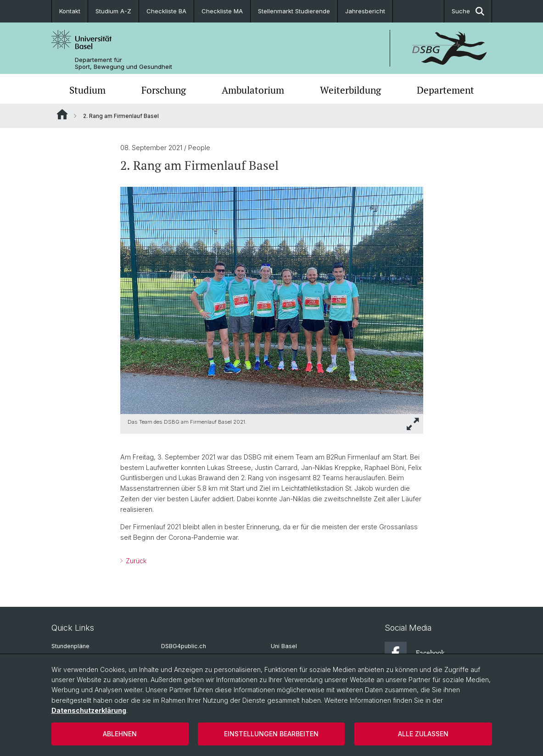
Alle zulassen (423, 734)
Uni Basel (284, 646)
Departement (445, 90)
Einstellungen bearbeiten (271, 734)
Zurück (135, 561)
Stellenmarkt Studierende (294, 11)
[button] (413, 424)
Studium (87, 90)
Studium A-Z (113, 11)
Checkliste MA (222, 11)
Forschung (164, 90)
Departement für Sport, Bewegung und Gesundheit (123, 63)
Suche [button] (468, 11)
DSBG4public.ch (184, 646)
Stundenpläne (70, 646)
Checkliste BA (166, 11)
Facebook (415, 653)
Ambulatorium (253, 90)
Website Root (62, 114)
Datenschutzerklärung (89, 710)
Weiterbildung (350, 90)
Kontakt (70, 11)
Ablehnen (120, 734)
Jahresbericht (365, 11)
